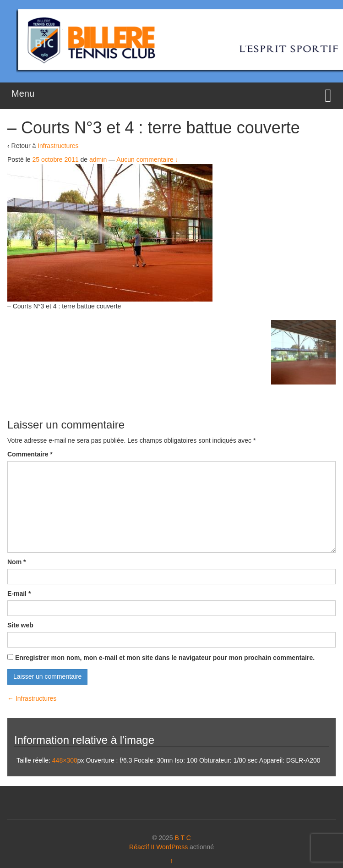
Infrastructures (58, 146)
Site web (20, 625)
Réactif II (142, 847)
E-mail (19, 593)
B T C (182, 838)
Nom (16, 562)
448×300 (65, 760)
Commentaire (30, 454)
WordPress (172, 847)
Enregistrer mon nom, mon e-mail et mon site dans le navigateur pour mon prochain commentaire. (165, 658)
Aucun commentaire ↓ (147, 159)
